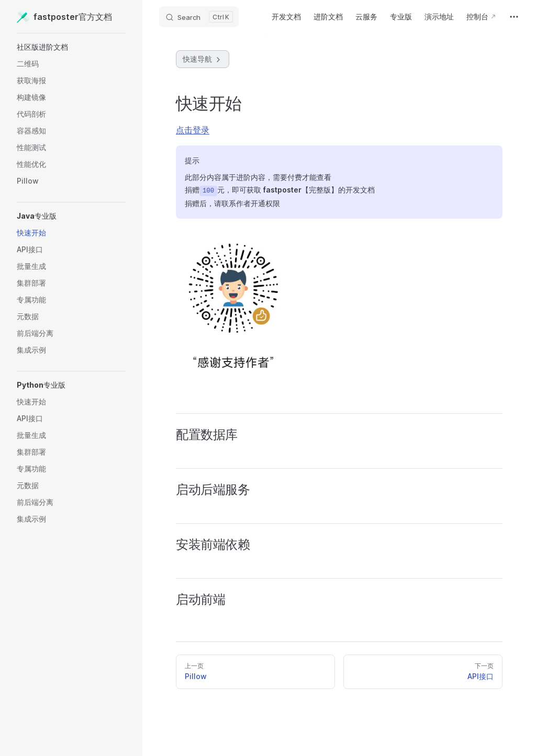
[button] (71, 47)
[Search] (199, 17)
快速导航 (203, 59)
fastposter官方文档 (64, 17)
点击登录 (193, 130)
